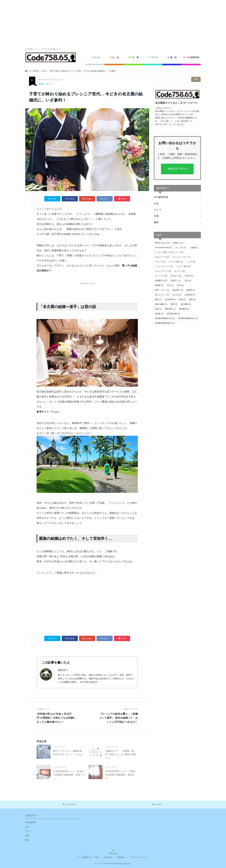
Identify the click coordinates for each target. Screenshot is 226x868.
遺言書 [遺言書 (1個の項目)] (159, 314)
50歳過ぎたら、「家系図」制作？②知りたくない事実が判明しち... (121, 755)
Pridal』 (56, 412)
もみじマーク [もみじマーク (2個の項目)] (162, 257)
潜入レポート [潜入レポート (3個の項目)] (162, 295)
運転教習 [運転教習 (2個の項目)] (184, 309)
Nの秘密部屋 (191, 57)
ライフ (153, 57)
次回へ (93, 573)
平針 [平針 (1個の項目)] (170, 285)
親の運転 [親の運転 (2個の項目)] (186, 304)
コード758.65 (104, 864)
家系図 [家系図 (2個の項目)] (159, 285)
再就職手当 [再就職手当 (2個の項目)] (161, 281)
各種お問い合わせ (177, 169)
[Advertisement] (113, 24)
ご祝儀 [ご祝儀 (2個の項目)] (194, 248)
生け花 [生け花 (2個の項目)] (177, 295)
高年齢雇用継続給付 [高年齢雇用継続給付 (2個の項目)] (165, 323)
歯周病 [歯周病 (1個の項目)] (191, 290)
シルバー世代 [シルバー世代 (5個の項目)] (183, 266)
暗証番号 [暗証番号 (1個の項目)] (178, 290)
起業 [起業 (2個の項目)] (158, 309)
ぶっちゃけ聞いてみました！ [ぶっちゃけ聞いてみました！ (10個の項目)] (169, 252)
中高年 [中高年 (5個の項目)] (189, 276)
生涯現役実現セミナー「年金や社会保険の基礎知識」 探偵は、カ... (121, 775)
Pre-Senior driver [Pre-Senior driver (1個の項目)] (163, 248)
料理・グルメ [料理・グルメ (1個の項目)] (162, 290)
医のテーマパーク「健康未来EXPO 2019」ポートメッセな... (68, 753)
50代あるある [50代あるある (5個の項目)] (162, 243)
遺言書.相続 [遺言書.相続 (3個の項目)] (173, 314)
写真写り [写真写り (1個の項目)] (176, 281)
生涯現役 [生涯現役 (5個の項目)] (190, 295)
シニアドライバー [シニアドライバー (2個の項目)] (164, 266)
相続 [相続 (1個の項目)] (158, 299)
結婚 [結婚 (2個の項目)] (182, 299)
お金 (58, 80)
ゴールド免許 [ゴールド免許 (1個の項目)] (176, 262)
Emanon (127, 864)
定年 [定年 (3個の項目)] (188, 281)
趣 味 (172, 57)
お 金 (114, 57)
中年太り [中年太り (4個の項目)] (176, 276)
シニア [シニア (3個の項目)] (191, 262)
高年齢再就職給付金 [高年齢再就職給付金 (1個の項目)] (165, 318)
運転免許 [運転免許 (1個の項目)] (170, 309)
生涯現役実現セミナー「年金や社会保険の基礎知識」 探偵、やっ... (69, 775)
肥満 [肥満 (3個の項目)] (174, 304)
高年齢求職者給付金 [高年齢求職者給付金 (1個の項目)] (188, 318)
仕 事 (134, 57)
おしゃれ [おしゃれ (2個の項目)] (181, 248)
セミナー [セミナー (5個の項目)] (180, 271)
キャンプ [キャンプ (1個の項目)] (160, 262)
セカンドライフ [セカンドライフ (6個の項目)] (163, 271)
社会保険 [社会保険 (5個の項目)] (170, 299)
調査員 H (63, 670)
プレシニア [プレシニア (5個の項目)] (161, 276)
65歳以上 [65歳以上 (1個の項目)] (178, 243)
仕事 (156, 216)
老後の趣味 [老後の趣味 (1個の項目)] (161, 304)
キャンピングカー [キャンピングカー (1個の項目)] (181, 257)
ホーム (95, 57)
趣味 (156, 222)
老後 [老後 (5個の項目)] (192, 299)
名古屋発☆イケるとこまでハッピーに (176, 103)
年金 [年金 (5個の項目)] (180, 285)
